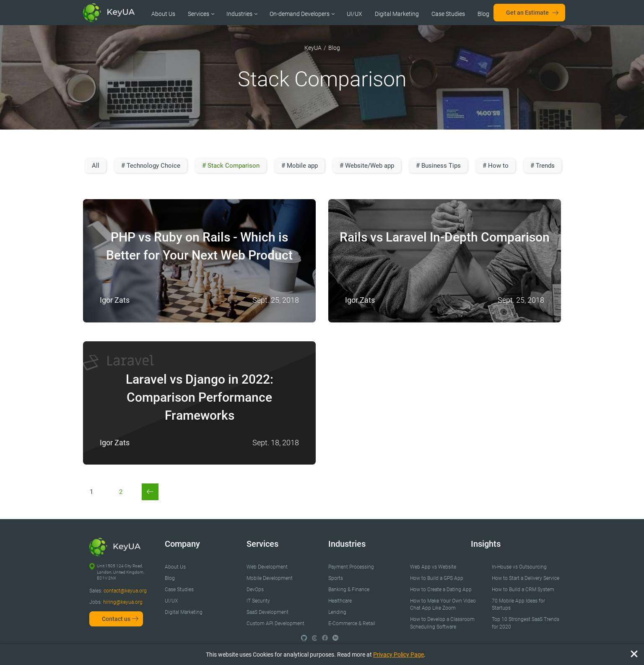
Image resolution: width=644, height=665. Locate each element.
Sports (336, 578)
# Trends (543, 166)
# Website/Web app (367, 166)
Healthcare (340, 601)
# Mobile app (300, 166)
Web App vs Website (433, 567)
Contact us (116, 619)
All (96, 166)
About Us (163, 14)
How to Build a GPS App (437, 578)
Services (199, 14)
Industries (239, 14)
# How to (496, 166)
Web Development (267, 567)
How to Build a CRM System (523, 590)
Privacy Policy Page (399, 655)
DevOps (255, 590)
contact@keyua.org (125, 591)
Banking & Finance (349, 590)
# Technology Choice (151, 166)
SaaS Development (267, 612)
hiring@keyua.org (123, 602)
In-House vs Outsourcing (519, 567)
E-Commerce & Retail (352, 623)
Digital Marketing (397, 14)
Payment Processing (351, 567)
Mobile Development (270, 578)
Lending (337, 612)
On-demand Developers (300, 14)
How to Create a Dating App (441, 590)
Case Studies (448, 14)
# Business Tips (438, 166)
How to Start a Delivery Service (526, 578)
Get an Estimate (527, 13)
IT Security (258, 601)
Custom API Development (275, 623)
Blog (483, 14)
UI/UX (354, 14)
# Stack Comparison (231, 166)
